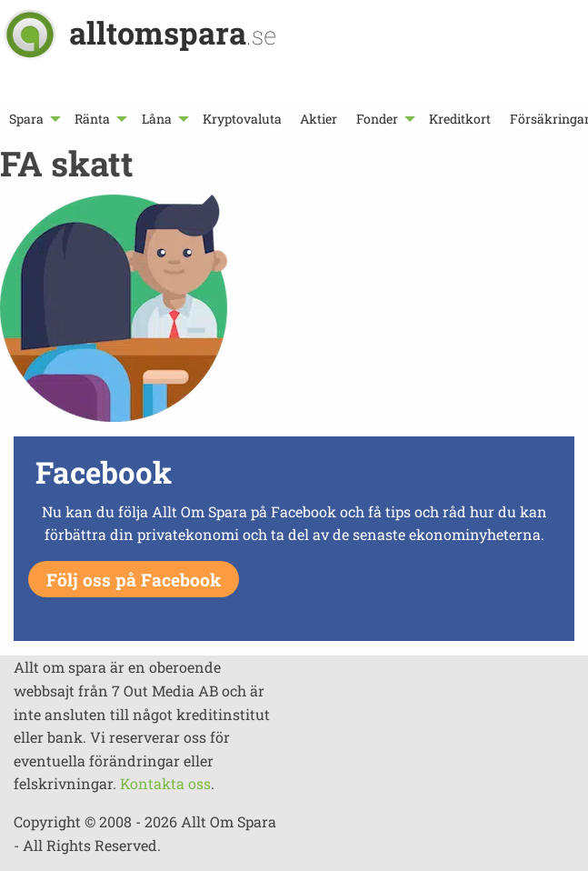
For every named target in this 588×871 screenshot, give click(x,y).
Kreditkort (460, 119)
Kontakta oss (165, 783)
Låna (157, 119)
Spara (26, 119)
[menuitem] (33, 119)
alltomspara (173, 32)
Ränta (92, 119)
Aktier (319, 119)
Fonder (377, 119)
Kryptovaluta (242, 119)
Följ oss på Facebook (134, 580)
